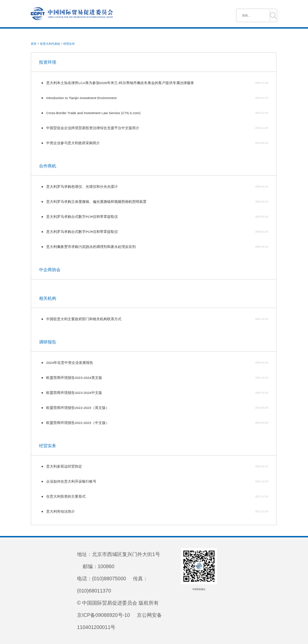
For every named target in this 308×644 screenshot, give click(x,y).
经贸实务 (48, 446)
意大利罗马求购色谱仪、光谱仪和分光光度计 (82, 187)
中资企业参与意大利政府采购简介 (73, 143)
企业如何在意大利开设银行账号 (71, 481)
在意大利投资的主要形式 (66, 496)
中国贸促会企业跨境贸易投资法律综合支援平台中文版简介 (93, 128)
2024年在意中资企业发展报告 (70, 363)
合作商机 (48, 166)
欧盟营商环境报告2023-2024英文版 (74, 378)
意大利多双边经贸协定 (64, 466)
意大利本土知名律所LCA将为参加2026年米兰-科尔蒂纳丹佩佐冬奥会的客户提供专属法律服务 (120, 83)
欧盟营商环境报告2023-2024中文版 (74, 393)
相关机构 (48, 298)
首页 (34, 44)
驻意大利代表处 (50, 44)
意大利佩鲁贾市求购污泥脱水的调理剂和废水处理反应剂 (91, 247)
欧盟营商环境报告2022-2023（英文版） (78, 408)
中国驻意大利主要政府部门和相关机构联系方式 (84, 319)
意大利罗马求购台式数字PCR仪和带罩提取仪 (82, 217)
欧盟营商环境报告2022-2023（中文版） (78, 423)
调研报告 (48, 342)
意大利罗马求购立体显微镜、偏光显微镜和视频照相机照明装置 (96, 202)
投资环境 (48, 62)
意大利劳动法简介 (61, 511)
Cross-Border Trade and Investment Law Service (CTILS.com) (93, 113)
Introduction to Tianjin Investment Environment (81, 98)
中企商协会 (50, 270)
